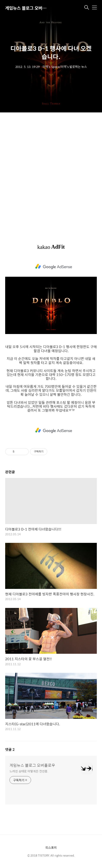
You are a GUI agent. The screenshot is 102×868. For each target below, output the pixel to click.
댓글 (10, 749)
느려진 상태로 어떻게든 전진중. (29, 771)
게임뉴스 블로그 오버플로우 (27, 8)
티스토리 (51, 847)
